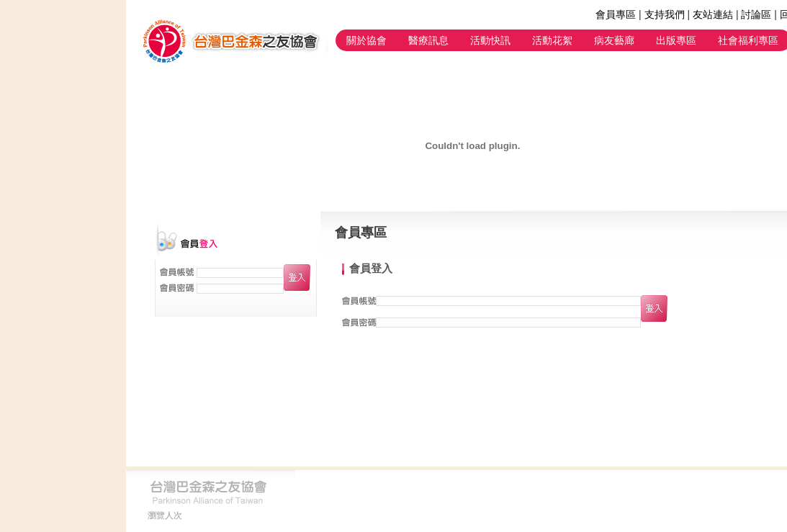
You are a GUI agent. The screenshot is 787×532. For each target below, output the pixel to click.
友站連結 (713, 14)
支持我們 (665, 14)
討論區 (756, 14)
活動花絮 (552, 40)
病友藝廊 (614, 40)
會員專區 (616, 14)
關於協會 (366, 40)
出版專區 (676, 40)
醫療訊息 (428, 40)
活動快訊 (490, 40)
